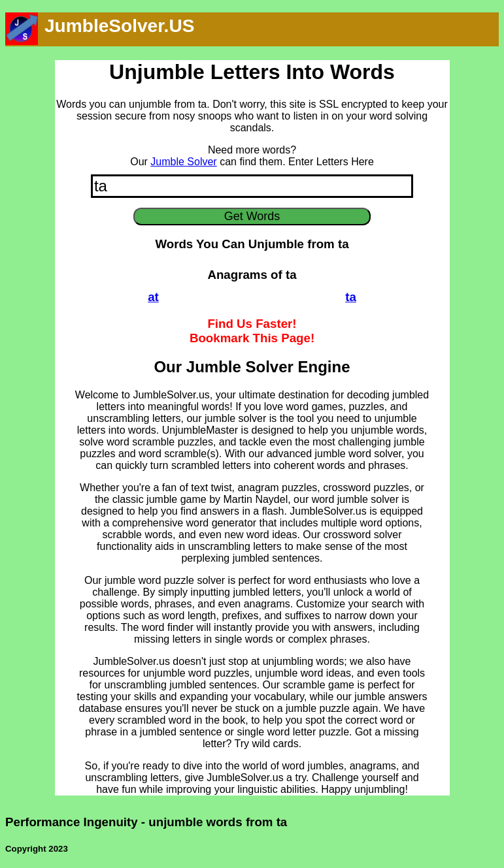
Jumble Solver (183, 162)
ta (351, 297)
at (153, 297)
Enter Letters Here (331, 162)
